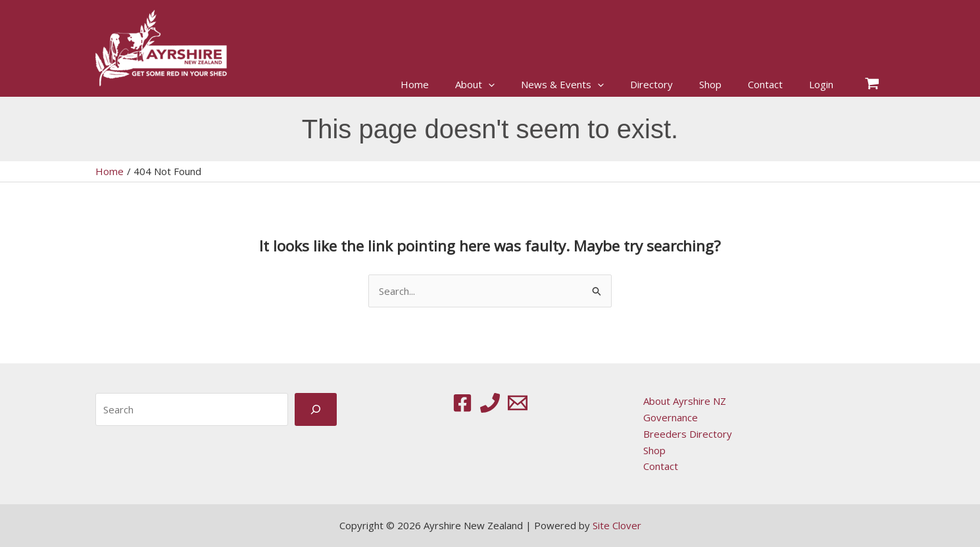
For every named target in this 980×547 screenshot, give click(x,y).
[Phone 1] (490, 403)
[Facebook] (462, 403)
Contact (661, 466)
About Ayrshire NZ (685, 401)
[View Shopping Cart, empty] (872, 85)
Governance (671, 417)
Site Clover (617, 525)
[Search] (316, 409)
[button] (488, 85)
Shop (654, 450)
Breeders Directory (688, 434)
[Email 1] (518, 403)
